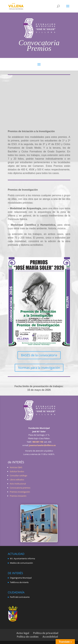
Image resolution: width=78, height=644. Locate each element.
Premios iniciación (18, 496)
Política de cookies (28, 637)
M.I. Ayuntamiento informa (22, 558)
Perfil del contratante (20, 597)
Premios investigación (20, 492)
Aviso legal (23, 633)
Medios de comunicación (21, 563)
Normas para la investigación (39, 368)
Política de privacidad (46, 633)
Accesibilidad (50, 637)
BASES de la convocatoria (39, 355)
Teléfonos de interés (19, 582)
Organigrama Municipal (21, 578)
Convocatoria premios (20, 488)
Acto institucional (18, 484)
